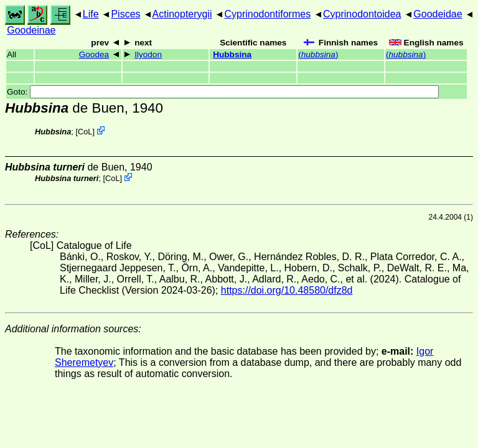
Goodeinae (31, 30)
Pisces (125, 14)
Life (91, 14)
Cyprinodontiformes (267, 14)
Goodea (94, 54)
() (318, 54)
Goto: (223, 92)
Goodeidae (438, 14)
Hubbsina (232, 54)
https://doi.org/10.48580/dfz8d (287, 290)
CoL (85, 132)
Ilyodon (148, 54)
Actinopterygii (182, 14)
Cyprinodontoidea (362, 14)
